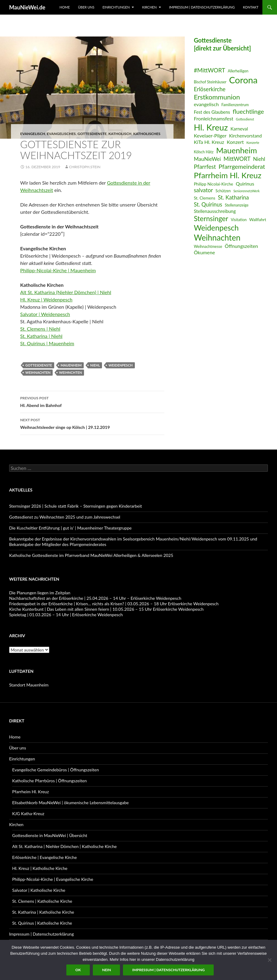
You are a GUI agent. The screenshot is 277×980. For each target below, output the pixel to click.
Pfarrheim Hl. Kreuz (30, 792)
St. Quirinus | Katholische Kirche (42, 923)
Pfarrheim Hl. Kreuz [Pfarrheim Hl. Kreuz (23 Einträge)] (228, 175)
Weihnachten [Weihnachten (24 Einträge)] (217, 238)
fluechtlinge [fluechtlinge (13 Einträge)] (248, 111)
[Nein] (269, 960)
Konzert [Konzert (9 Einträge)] (235, 142)
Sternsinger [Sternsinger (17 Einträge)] (211, 219)
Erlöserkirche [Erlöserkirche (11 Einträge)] (210, 89)
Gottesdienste (92, 134)
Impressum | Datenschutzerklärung (202, 7)
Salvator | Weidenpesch (45, 314)
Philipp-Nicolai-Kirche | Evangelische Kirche (53, 879)
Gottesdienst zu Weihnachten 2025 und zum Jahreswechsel (65, 517)
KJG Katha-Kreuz (28, 813)
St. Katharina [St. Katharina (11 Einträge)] (233, 197)
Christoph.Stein (85, 167)
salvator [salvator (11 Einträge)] (203, 190)
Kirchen (149, 7)
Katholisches (147, 134)
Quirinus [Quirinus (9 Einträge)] (245, 184)
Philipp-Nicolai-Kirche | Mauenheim (58, 270)
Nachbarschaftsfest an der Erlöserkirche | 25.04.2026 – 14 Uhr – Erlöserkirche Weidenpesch (95, 598)
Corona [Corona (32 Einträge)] (243, 80)
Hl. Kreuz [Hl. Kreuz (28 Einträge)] (211, 127)
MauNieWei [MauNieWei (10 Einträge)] (207, 159)
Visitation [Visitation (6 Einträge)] (239, 220)
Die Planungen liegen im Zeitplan (40, 593)
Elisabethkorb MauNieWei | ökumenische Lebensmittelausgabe (70, 803)
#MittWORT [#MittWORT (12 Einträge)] (210, 70)
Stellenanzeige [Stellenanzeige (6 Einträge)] (237, 205)
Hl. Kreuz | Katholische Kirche (40, 868)
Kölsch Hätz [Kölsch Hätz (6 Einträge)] (204, 152)
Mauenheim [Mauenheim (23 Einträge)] (237, 150)
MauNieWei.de (27, 7)
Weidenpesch (120, 365)
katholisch (120, 134)
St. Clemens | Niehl (40, 329)
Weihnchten (70, 372)
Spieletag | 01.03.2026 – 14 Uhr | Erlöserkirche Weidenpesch (66, 615)
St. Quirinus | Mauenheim (47, 343)
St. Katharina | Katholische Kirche (43, 912)
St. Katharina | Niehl (41, 336)
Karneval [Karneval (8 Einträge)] (239, 129)
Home (65, 7)
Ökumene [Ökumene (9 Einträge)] (205, 252)
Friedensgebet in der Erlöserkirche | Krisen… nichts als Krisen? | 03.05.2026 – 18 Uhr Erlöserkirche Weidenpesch (114, 604)
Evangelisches (61, 134)
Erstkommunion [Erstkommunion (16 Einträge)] (217, 97)
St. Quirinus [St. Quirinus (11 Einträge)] (208, 204)
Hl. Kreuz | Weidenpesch (46, 299)
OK (78, 970)
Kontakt (251, 7)
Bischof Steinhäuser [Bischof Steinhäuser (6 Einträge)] (210, 82)
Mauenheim (71, 365)
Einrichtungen (116, 7)
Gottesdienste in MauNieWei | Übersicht (50, 835)
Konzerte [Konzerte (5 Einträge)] (253, 142)
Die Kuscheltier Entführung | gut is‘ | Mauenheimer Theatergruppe (70, 528)
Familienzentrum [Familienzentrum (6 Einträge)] (235, 105)
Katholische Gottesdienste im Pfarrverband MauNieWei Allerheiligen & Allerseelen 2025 (91, 555)
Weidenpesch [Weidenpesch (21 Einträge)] (216, 228)
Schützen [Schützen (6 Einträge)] (223, 191)
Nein (106, 970)
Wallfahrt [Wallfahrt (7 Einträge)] (258, 219)
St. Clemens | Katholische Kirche (42, 901)
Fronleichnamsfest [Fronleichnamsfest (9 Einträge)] (214, 118)
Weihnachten (38, 372)
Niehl (95, 365)
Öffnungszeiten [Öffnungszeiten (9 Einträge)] (241, 246)
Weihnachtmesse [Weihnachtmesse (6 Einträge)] (208, 247)
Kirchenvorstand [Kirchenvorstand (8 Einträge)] (245, 136)
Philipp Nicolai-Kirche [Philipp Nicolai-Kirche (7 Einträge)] (214, 184)
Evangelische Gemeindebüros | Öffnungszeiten (56, 770)
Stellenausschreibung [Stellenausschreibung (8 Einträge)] (215, 211)
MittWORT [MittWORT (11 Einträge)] (237, 159)
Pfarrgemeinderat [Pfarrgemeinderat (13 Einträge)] (242, 166)
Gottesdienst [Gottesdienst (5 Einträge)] (245, 119)
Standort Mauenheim (29, 685)
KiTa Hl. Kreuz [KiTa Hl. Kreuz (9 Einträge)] (209, 142)
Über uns (86, 7)
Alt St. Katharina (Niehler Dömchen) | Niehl (66, 292)
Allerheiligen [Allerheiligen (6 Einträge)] (238, 71)
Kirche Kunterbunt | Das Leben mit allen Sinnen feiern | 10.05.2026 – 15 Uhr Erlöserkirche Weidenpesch (106, 609)
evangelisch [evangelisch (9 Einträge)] (206, 104)
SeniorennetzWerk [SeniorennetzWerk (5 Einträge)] (247, 191)
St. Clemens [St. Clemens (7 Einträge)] (205, 198)
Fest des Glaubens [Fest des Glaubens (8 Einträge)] (212, 112)
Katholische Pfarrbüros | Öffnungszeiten (49, 781)
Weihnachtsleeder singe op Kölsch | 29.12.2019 (92, 423)
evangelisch (33, 134)
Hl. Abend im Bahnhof (92, 401)
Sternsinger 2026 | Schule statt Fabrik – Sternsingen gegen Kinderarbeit (75, 506)
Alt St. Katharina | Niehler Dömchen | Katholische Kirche (64, 846)
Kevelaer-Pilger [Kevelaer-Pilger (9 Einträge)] (210, 136)
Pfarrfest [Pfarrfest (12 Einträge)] (205, 167)
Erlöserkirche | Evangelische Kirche (44, 857)
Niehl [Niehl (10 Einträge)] (259, 159)
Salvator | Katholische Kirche (39, 890)
